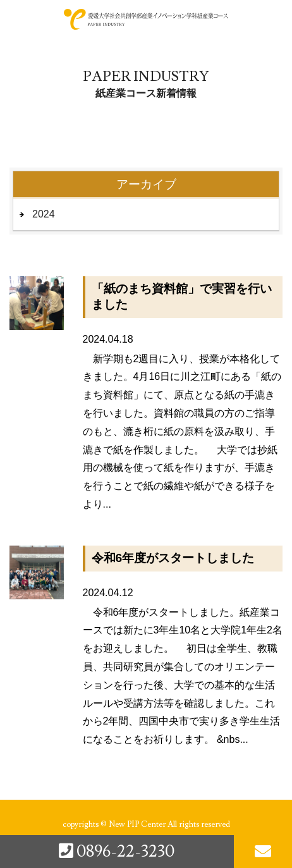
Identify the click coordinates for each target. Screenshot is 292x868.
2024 (44, 214)
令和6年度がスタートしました (173, 558)
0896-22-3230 (117, 852)
